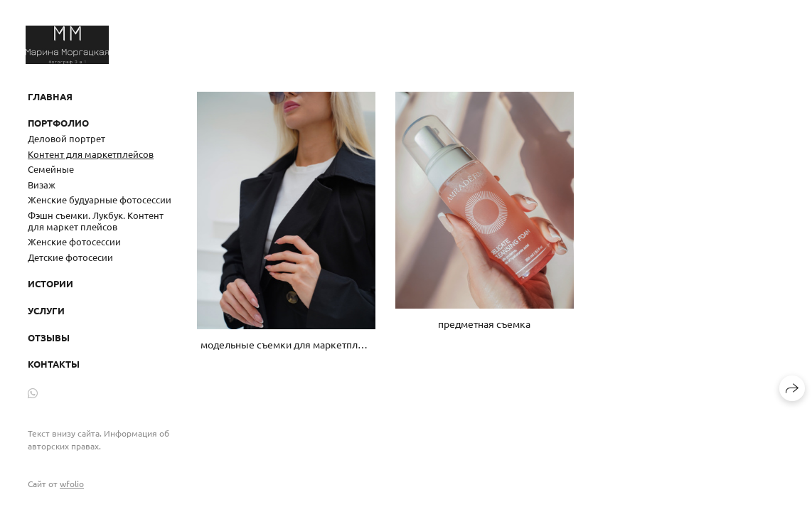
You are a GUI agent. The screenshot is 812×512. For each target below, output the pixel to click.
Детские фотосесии (70, 257)
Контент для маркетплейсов (91, 154)
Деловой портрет (66, 138)
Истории (50, 283)
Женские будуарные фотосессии (100, 199)
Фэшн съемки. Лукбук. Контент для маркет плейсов (96, 221)
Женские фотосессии (74, 241)
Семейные (51, 169)
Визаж (42, 185)
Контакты (54, 364)
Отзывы (49, 337)
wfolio (72, 484)
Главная (50, 96)
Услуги (46, 310)
